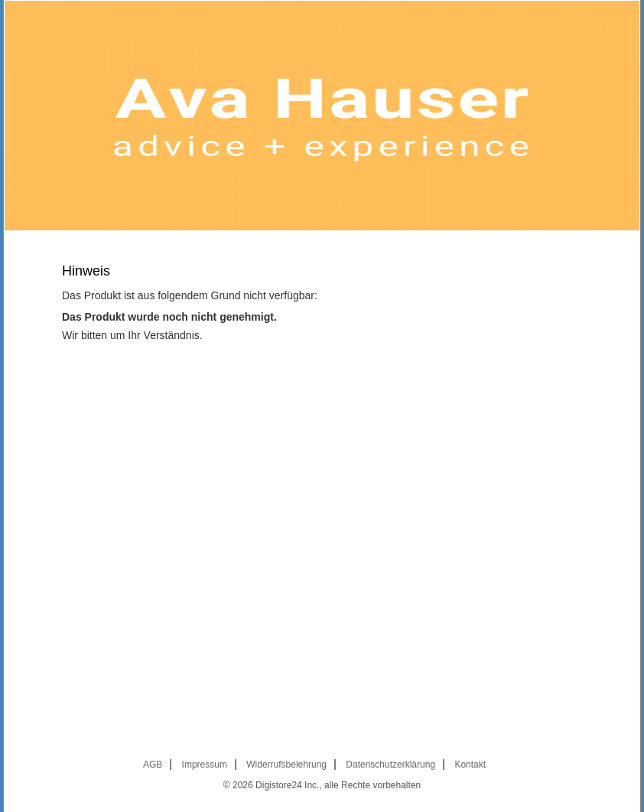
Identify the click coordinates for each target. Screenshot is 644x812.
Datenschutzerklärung (390, 765)
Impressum (205, 765)
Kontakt (470, 765)
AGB (153, 765)
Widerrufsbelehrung (286, 765)
